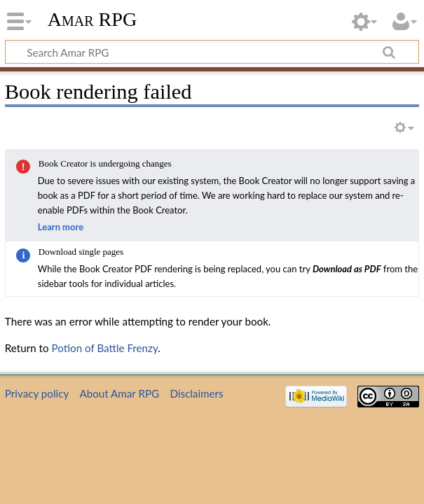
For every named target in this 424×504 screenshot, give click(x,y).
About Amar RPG (119, 393)
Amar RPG (93, 19)
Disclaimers (196, 393)
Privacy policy (37, 393)
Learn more (61, 227)
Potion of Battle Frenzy (105, 348)
